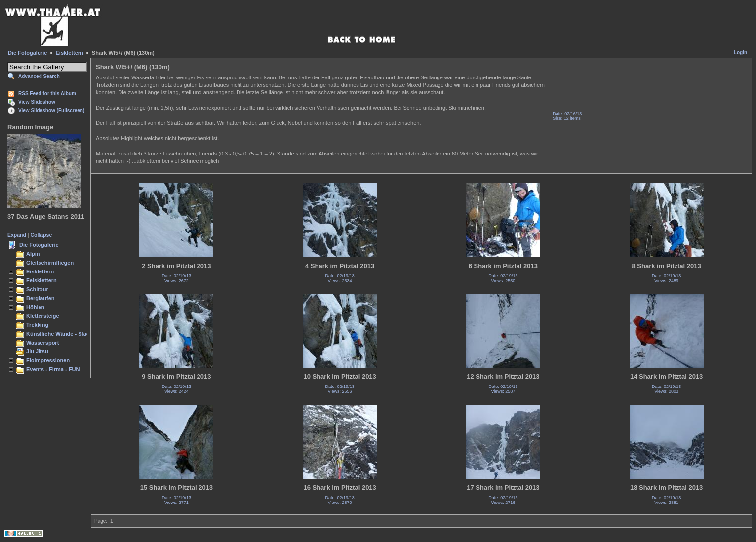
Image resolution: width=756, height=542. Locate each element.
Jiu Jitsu (37, 351)
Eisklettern (70, 53)
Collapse (41, 235)
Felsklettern (41, 280)
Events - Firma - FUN (53, 369)
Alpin (33, 254)
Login (740, 53)
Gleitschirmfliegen (50, 263)
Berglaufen (40, 298)
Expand (17, 235)
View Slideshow (37, 102)
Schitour (37, 289)
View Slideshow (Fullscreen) (51, 110)
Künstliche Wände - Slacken (62, 334)
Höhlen (35, 307)
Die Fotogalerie (27, 53)
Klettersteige (43, 316)
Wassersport (42, 343)
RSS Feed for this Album (47, 94)
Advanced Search (39, 76)
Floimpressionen (48, 360)
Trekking (37, 325)
